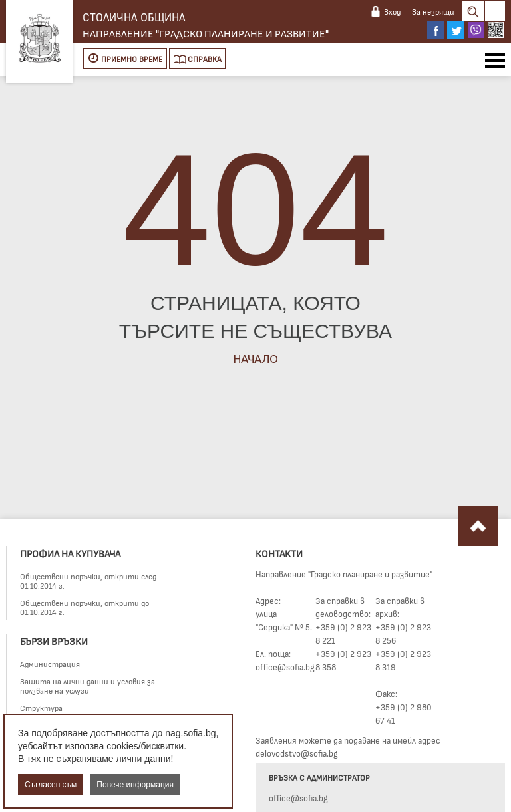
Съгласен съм (51, 785)
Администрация (50, 664)
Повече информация (135, 785)
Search (473, 11)
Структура (41, 708)
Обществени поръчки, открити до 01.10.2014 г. (85, 607)
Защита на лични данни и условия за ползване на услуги (87, 686)
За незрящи (433, 11)
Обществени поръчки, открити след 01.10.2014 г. (88, 581)
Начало (256, 359)
